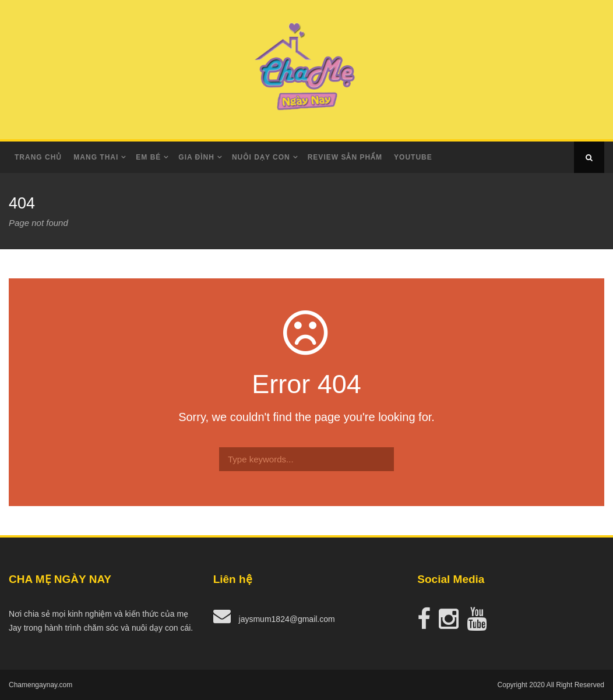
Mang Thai (96, 157)
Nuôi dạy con (261, 157)
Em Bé (148, 157)
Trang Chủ (38, 157)
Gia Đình (196, 157)
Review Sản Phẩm (345, 157)
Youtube (413, 157)
